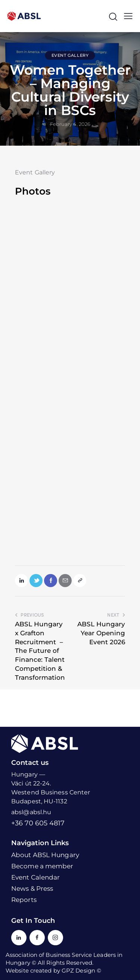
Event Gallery (70, 55)
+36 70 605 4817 (38, 823)
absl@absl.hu (31, 812)
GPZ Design (78, 970)
